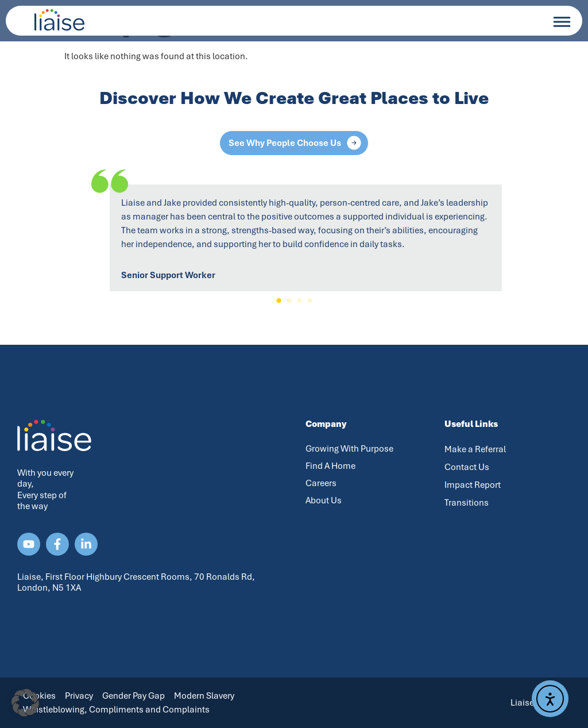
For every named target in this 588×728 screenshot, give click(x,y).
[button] (278, 301)
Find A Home (330, 466)
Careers (321, 483)
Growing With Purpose (349, 449)
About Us (324, 500)
